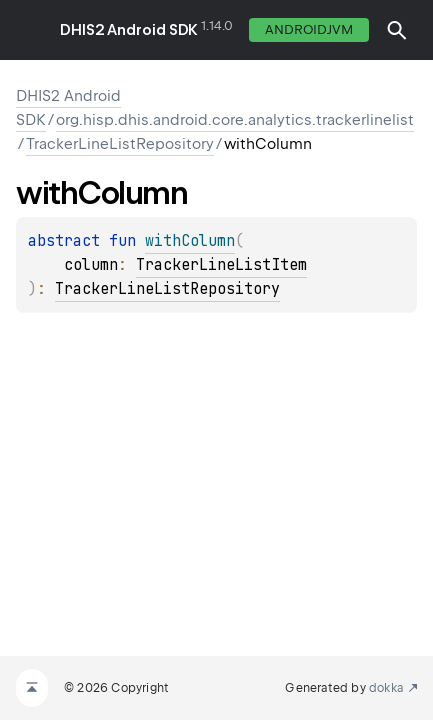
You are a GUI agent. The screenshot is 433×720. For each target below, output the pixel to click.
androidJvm (309, 29)
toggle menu (30, 30)
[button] (397, 30)
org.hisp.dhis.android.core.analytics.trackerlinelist (235, 120)
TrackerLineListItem (221, 265)
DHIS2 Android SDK (129, 30)
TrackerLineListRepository (120, 144)
